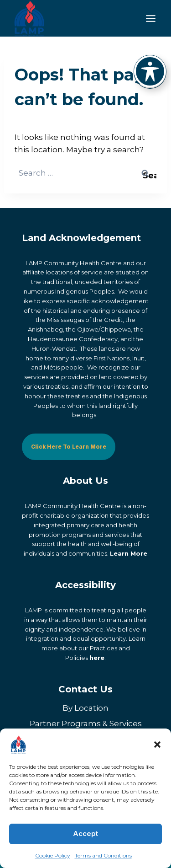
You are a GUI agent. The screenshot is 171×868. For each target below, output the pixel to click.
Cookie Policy (53, 855)
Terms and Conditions (103, 855)
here (97, 658)
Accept (85, 833)
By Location (85, 708)
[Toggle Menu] (151, 19)
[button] (157, 745)
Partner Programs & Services (86, 723)
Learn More (129, 553)
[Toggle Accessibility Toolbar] (150, 71)
